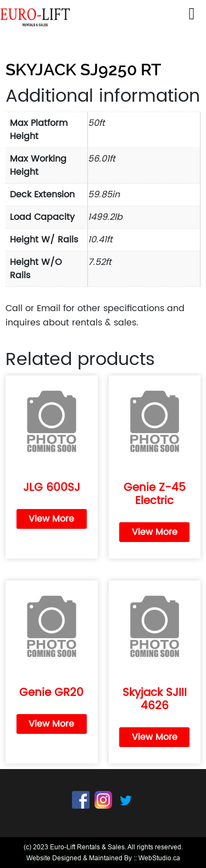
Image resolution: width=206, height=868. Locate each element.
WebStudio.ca (159, 858)
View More (51, 519)
